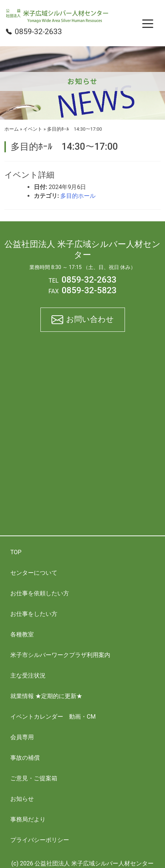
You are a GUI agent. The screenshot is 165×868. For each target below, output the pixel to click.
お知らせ (22, 799)
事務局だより (28, 819)
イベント (33, 129)
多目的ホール (78, 196)
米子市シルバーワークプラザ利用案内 (60, 655)
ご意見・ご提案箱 (34, 778)
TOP (16, 552)
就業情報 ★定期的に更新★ (46, 696)
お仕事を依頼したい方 (40, 593)
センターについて (34, 573)
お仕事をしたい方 (34, 614)
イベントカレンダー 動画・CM (53, 717)
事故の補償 (25, 758)
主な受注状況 (28, 675)
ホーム (12, 129)
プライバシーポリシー (40, 840)
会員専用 (22, 737)
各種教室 (22, 634)
